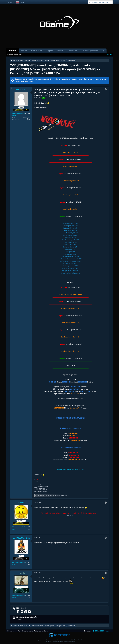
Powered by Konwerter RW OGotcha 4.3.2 (71, 469)
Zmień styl (88, 631)
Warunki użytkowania (25, 631)
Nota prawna (12, 631)
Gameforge (72, 51)
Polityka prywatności (41, 631)
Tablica (24, 51)
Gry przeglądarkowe (90, 51)
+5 (43, 98)
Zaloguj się (11, 2)
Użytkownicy (36, 51)
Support (49, 51)
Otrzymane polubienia (19, 114)
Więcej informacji (27, 81)
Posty (14, 116)
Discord (60, 51)
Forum (12, 50)
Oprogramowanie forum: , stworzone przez (59, 640)
